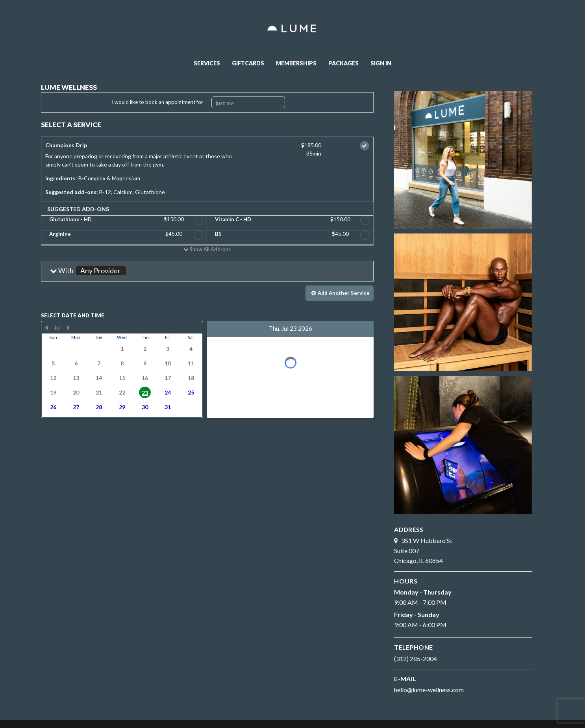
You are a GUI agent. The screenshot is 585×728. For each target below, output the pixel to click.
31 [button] (168, 407)
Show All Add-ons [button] (210, 249)
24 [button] (168, 392)
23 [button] (145, 393)
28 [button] (99, 407)
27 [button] (76, 407)
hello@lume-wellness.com (429, 690)
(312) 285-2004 (416, 659)
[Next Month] (68, 328)
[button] (207, 271)
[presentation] (122, 370)
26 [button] (53, 407)
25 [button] (191, 392)
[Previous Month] (46, 328)
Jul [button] (57, 327)
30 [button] (145, 407)
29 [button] (122, 407)
